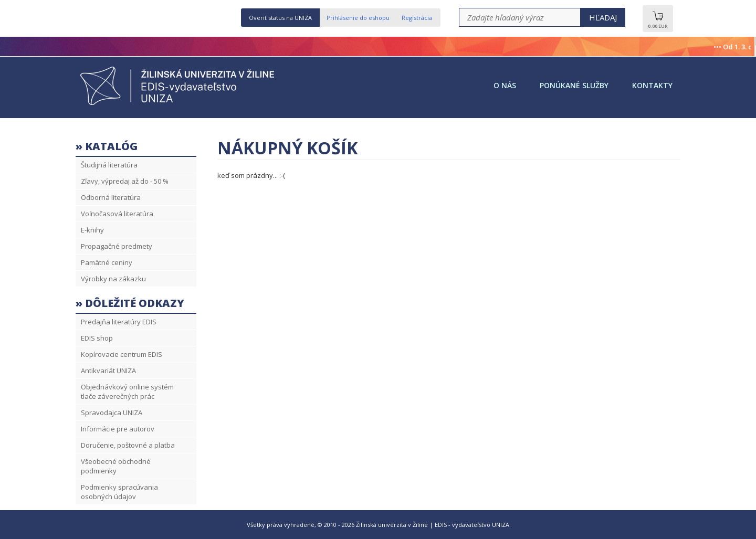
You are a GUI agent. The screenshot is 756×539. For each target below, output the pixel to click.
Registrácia (417, 18)
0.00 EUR (658, 23)
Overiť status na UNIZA (280, 18)
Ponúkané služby (574, 85)
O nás (505, 85)
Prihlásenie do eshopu (358, 18)
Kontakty (652, 85)
